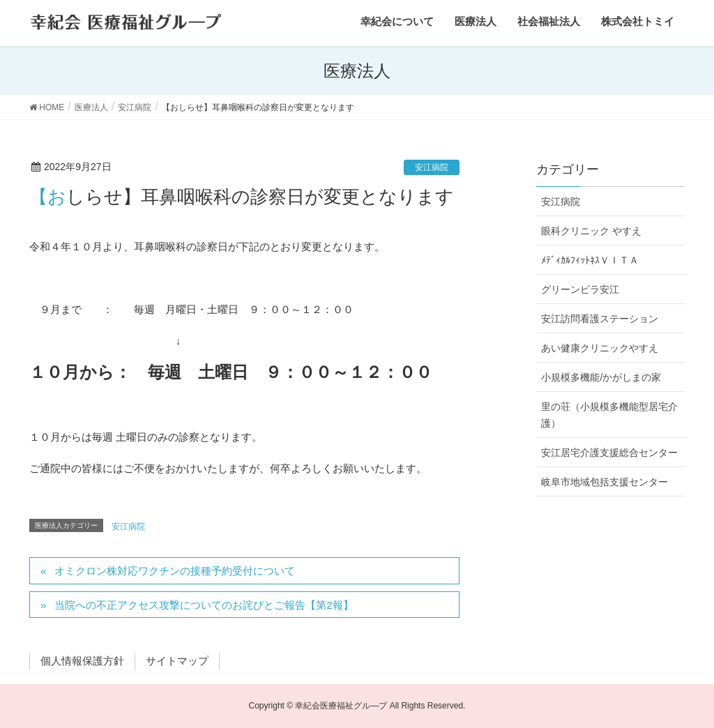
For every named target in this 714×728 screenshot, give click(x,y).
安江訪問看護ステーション (600, 319)
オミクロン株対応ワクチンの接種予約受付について (175, 571)
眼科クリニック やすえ (591, 231)
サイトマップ (177, 661)
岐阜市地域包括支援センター (605, 482)
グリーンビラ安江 (580, 289)
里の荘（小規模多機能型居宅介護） (609, 415)
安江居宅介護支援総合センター (609, 453)
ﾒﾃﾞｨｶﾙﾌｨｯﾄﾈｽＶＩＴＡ (590, 260)
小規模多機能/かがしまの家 (601, 377)
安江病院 (432, 167)
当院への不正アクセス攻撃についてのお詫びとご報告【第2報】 (204, 605)
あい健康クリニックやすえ (600, 348)
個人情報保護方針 (82, 661)
